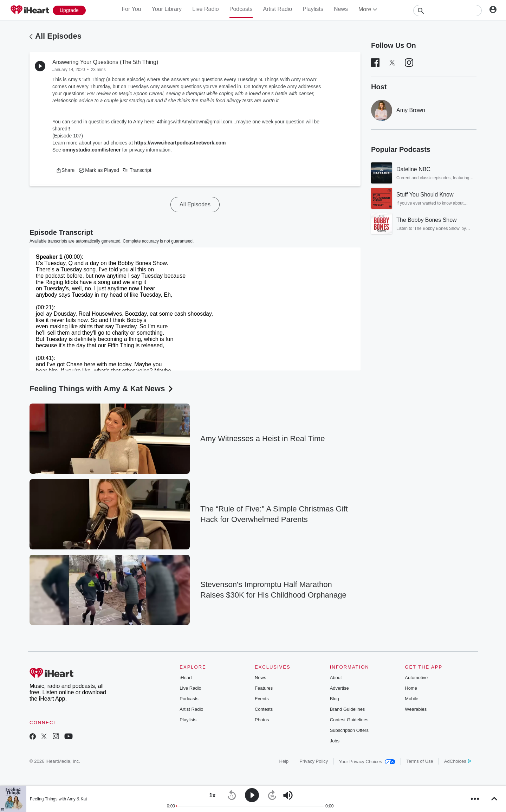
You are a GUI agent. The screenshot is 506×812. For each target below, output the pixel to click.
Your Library (167, 9)
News (341, 9)
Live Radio (206, 9)
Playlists (313, 9)
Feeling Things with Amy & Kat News (102, 389)
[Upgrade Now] (69, 10)
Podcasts (241, 9)
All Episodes (58, 36)
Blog (335, 699)
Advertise (339, 688)
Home (411, 688)
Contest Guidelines (349, 720)
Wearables (416, 709)
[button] (65, 170)
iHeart (186, 678)
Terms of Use (420, 761)
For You (131, 9)
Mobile (411, 699)
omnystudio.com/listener (92, 150)
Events (262, 699)
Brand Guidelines (348, 709)
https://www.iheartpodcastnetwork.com (180, 143)
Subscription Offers (349, 730)
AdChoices (458, 761)
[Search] (447, 11)
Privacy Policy (314, 761)
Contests (264, 709)
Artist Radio (278, 9)
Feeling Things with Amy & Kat (59, 799)
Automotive (416, 678)
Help (284, 761)
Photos (262, 720)
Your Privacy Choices (367, 762)
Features (264, 688)
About (336, 678)
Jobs (335, 741)
